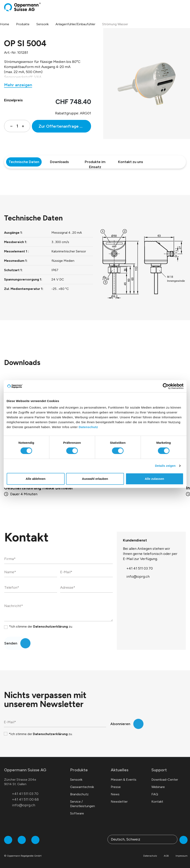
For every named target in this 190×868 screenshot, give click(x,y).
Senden (11, 643)
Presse (116, 787)
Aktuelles (120, 770)
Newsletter (119, 802)
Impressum (182, 856)
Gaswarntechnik (82, 787)
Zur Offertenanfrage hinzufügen (65, 126)
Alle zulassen (154, 479)
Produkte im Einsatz (95, 163)
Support (159, 770)
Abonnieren (120, 724)
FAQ (155, 794)
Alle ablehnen (36, 479)
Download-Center (165, 780)
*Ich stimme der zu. (41, 626)
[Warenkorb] (181, 7)
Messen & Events (124, 780)
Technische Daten (24, 162)
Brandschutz (79, 794)
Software (77, 813)
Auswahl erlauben (95, 479)
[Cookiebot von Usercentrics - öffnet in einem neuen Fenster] (166, 386)
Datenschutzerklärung (50, 626)
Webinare (158, 787)
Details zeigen (165, 466)
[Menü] (185, 7)
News (115, 794)
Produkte (79, 770)
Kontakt (157, 802)
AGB (166, 856)
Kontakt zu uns (131, 162)
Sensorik (76, 780)
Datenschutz (88, 427)
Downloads (59, 162)
